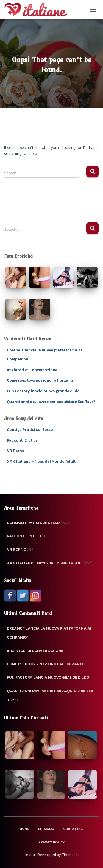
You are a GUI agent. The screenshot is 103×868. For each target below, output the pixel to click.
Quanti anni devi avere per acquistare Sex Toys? (51, 402)
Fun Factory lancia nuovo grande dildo (43, 391)
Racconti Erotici (22, 440)
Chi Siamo (46, 829)
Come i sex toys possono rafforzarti (40, 380)
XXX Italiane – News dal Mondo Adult (41, 461)
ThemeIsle (71, 855)
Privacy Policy (52, 842)
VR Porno (16, 451)
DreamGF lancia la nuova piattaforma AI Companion (49, 633)
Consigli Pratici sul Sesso (30, 430)
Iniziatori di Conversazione (32, 370)
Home (24, 829)
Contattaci (73, 829)
